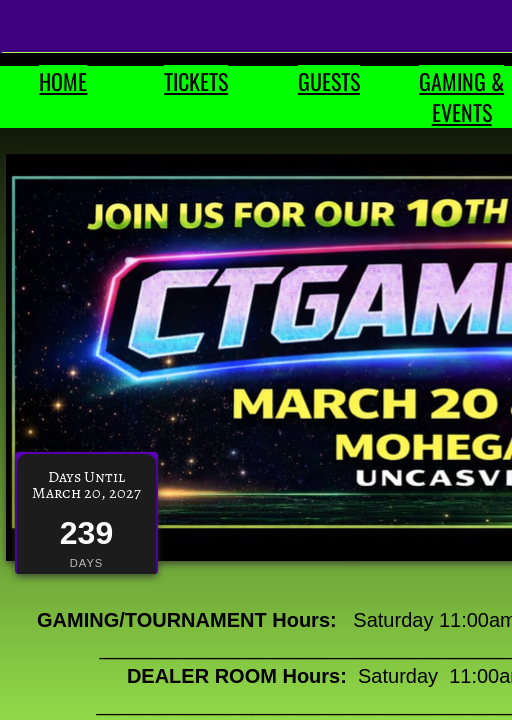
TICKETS (196, 81)
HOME (63, 81)
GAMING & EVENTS (461, 96)
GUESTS (329, 81)
